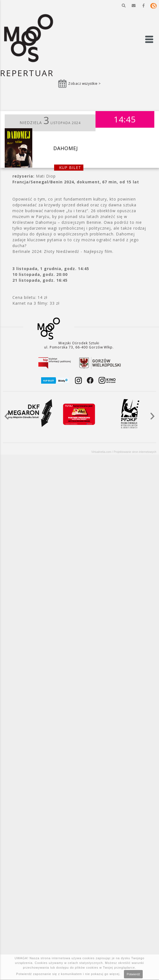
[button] (124, 6)
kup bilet (70, 167)
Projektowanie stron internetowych (135, 452)
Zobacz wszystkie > (84, 84)
